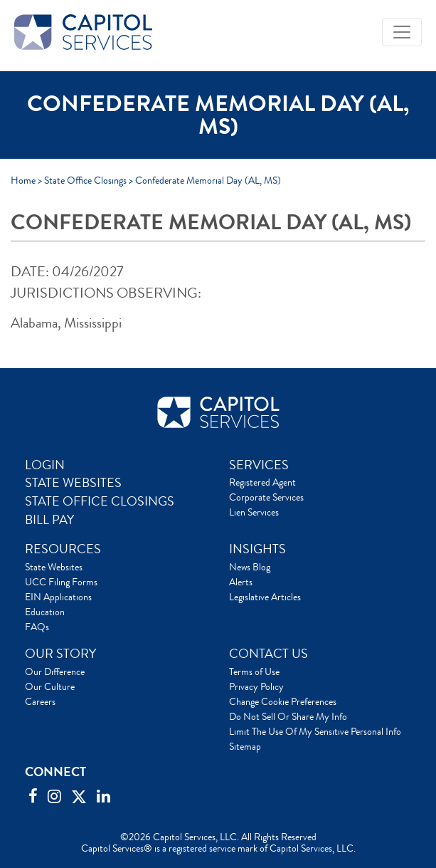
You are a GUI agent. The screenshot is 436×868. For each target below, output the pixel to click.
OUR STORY (60, 654)
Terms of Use (254, 671)
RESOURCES (63, 549)
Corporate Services (266, 497)
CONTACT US (268, 654)
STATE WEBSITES (73, 483)
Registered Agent (262, 482)
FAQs (37, 627)
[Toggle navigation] (402, 32)
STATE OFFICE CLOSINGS (100, 501)
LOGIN (45, 465)
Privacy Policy (256, 686)
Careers (40, 701)
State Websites (54, 567)
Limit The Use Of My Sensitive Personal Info (315, 731)
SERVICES (259, 465)
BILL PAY (49, 520)
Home (23, 180)
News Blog (250, 567)
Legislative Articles (265, 597)
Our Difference (55, 671)
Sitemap (245, 746)
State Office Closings (85, 180)
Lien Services (254, 512)
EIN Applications (58, 597)
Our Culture (50, 686)
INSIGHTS (257, 549)
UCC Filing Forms (61, 582)
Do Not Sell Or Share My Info (288, 716)
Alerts (241, 582)
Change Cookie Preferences (283, 701)
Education (45, 612)
